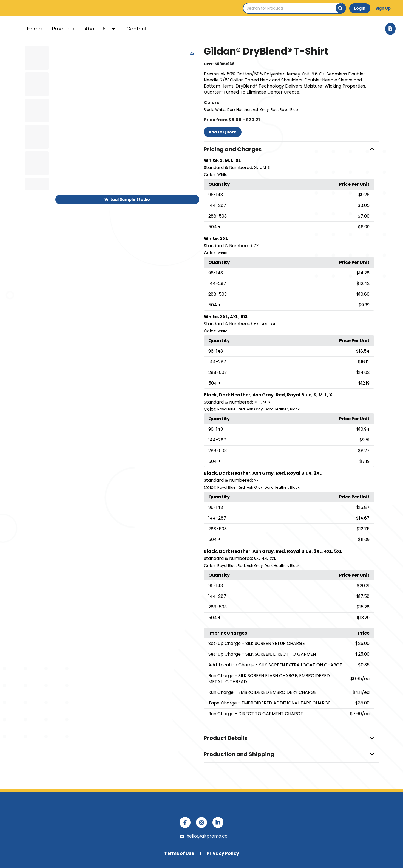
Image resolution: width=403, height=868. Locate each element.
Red (274, 110)
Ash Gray (261, 110)
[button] (291, 150)
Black (208, 110)
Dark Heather (239, 110)
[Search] (340, 8)
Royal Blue (289, 110)
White (220, 110)
